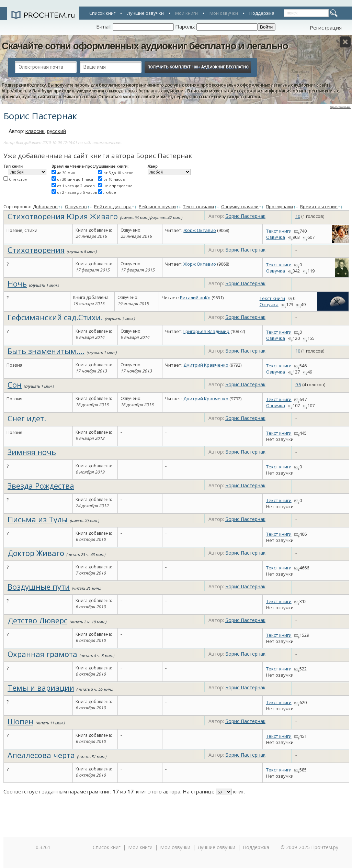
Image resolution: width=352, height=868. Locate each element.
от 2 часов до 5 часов (77, 192)
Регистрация (326, 27)
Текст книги (279, 231)
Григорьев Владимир (206, 331)
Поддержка (262, 13)
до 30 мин (66, 173)
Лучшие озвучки (145, 13)
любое (110, 192)
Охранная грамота (42, 654)
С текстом (18, 179)
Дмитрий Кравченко (206, 365)
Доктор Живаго (36, 553)
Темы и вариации (41, 688)
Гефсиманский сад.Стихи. (55, 317)
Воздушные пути (39, 587)
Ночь (17, 283)
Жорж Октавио (200, 230)
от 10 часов (114, 179)
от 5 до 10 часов (118, 173)
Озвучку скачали (240, 207)
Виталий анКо (195, 298)
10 (298, 216)
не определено (118, 186)
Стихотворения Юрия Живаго (63, 216)
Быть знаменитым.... (46, 351)
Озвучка (276, 237)
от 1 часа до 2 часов (76, 186)
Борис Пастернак (245, 216)
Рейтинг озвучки (157, 207)
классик (35, 131)
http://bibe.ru (15, 91)
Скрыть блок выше (340, 107)
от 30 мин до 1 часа (75, 179)
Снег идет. (27, 418)
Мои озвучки (224, 13)
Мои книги (186, 13)
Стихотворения (36, 250)
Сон (15, 385)
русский (56, 131)
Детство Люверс (37, 620)
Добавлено (45, 207)
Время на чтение (319, 207)
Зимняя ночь (32, 452)
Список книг (102, 13)
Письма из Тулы (38, 519)
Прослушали (279, 207)
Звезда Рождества (41, 486)
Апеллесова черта (41, 755)
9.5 (298, 385)
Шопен (20, 721)
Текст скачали (198, 207)
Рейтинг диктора (113, 207)
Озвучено (76, 207)
